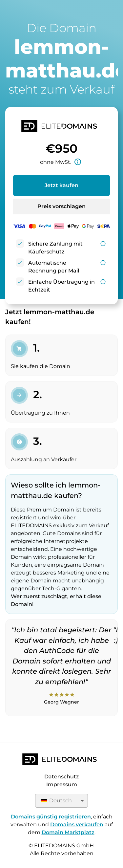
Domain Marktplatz (68, 832)
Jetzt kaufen (61, 185)
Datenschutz (61, 777)
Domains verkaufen (77, 825)
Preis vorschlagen (61, 206)
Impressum (62, 784)
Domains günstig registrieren (51, 817)
